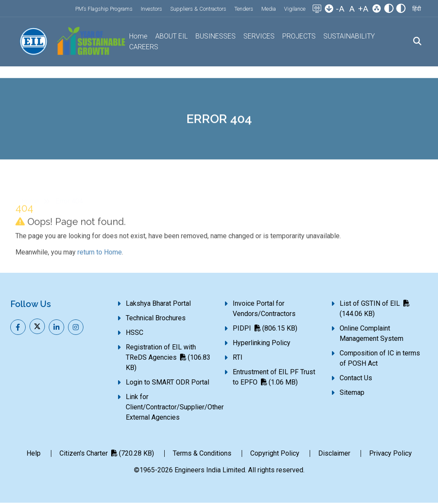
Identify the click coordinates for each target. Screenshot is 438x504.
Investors (151, 9)
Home (139, 37)
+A (363, 9)
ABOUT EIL (172, 37)
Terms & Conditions (202, 455)
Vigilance (295, 9)
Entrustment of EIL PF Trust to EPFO (274, 378)
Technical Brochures (156, 319)
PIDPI (265, 330)
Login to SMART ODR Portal (167, 383)
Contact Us (356, 379)
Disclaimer (334, 455)
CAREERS (145, 47)
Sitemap (352, 394)
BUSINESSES (216, 37)
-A (340, 9)
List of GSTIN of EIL (374, 310)
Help (34, 455)
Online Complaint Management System (371, 335)
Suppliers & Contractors (198, 9)
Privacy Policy (391, 455)
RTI (238, 359)
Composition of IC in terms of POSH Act (380, 359)
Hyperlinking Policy (262, 344)
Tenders (244, 9)
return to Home (100, 273)
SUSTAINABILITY (348, 37)
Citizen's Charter (107, 455)
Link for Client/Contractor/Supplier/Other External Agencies (175, 408)
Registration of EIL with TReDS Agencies (168, 359)
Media (269, 9)
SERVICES (259, 37)
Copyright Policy (275, 455)
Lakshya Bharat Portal (158, 305)
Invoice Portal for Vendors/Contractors (264, 310)
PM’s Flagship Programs (104, 9)
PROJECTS (298, 37)
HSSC (135, 334)
